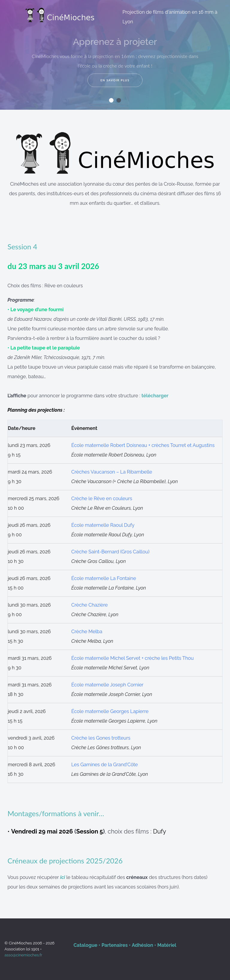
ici (62, 877)
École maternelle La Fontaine (104, 578)
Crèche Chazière (90, 605)
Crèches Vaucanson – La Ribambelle (112, 472)
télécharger (155, 396)
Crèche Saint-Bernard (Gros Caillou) (110, 552)
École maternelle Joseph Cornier (107, 685)
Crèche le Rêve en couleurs (102, 499)
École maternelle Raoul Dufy (103, 525)
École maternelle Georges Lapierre (110, 711)
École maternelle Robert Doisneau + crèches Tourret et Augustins (143, 445)
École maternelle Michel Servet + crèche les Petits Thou (133, 658)
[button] (111, 100)
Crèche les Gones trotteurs (101, 738)
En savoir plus (115, 80)
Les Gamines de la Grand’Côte (105, 765)
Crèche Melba (87, 632)
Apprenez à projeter (115, 41)
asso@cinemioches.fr (23, 955)
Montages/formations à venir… (56, 813)
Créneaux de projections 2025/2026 (65, 861)
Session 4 (22, 246)
